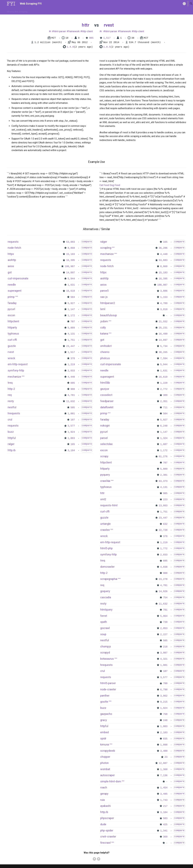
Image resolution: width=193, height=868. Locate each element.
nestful (12, 407)
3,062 (164, 696)
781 (165, 610)
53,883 (71, 242)
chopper (105, 757)
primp (11, 297)
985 (91, 38)
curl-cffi (12, 340)
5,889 (71, 328)
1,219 (71, 365)
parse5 (104, 291)
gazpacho (106, 714)
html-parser (60, 31)
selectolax (106, 444)
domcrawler (107, 567)
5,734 (164, 346)
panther (105, 696)
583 (165, 818)
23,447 (71, 346)
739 (165, 622)
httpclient (13, 321)
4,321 (164, 659)
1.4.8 (70, 47)
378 (73, 359)
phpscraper (107, 818)
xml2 (103, 499)
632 (165, 524)
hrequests (14, 413)
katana (104, 334)
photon (104, 763)
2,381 (164, 475)
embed (104, 732)
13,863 (163, 506)
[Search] (170, 4)
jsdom (104, 321)
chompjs (106, 646)
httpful (12, 438)
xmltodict (106, 346)
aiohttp (12, 260)
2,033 (71, 371)
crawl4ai (105, 481)
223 (165, 500)
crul (10, 419)
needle (12, 285)
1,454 (164, 788)
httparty (12, 327)
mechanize (14, 377)
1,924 (71, 432)
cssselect (106, 395)
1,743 (164, 800)
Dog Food (115, 185)
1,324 (164, 438)
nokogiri (105, 426)
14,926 (163, 592)
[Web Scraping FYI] (11, 4)
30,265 (163, 352)
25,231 (163, 328)
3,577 (71, 426)
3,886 (164, 291)
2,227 (164, 635)
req (10, 395)
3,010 (164, 309)
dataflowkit (107, 407)
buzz (11, 432)
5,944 (71, 279)
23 (166, 757)
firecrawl (105, 843)
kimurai (105, 744)
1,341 (164, 831)
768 (165, 714)
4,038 (164, 567)
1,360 (164, 769)
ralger (11, 444)
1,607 (164, 444)
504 (73, 297)
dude (103, 824)
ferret (104, 616)
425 (165, 825)
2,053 (164, 628)
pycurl (11, 309)
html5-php (106, 548)
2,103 (164, 733)
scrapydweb (108, 751)
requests (13, 242)
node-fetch (14, 248)
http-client (87, 31)
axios (11, 266)
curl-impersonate (18, 278)
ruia (102, 800)
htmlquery (106, 610)
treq (10, 383)
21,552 (163, 322)
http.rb (12, 450)
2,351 (164, 401)
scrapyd (105, 652)
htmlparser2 (108, 303)
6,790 (164, 690)
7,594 (164, 359)
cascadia (106, 597)
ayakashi (105, 806)
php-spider (107, 830)
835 (165, 739)
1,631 (71, 285)
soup (103, 634)
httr (85, 25)
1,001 (71, 414)
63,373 (163, 481)
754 (165, 598)
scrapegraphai (109, 579)
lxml (103, 309)
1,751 (71, 340)
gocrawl (105, 628)
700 (165, 684)
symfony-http (16, 370)
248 (165, 720)
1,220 (164, 383)
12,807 (163, 763)
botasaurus (107, 659)
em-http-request (18, 364)
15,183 (71, 254)
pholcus (105, 358)
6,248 (164, 426)
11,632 (71, 401)
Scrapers (88, 11)
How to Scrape (38, 11)
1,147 (71, 309)
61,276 (163, 457)
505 (73, 408)
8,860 (71, 248)
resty (11, 401)
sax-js (104, 297)
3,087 (164, 653)
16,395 (71, 260)
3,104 (71, 451)
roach (104, 787)
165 (73, 444)
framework (74, 31)
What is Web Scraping (17, 11)
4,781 (71, 395)
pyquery (105, 475)
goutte (104, 702)
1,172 (71, 316)
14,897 (71, 273)
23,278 (163, 579)
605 (73, 383)
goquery (105, 591)
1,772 (164, 549)
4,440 (71, 377)
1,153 (164, 297)
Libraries (76, 11)
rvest (109, 25)
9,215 (164, 702)
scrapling (106, 248)
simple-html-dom (111, 781)
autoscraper (108, 775)
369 (165, 837)
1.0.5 (107, 47)
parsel (104, 438)
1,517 (107, 38)
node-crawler (108, 689)
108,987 (70, 267)
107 (73, 420)
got (10, 272)
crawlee (105, 530)
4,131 (71, 334)
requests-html (109, 505)
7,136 (164, 776)
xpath (104, 622)
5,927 (71, 303)
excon (11, 315)
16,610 (71, 291)
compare (87, 242)
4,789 (164, 303)
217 (165, 806)
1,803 (71, 438)
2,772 (164, 389)
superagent (15, 291)
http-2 (11, 389)
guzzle (12, 346)
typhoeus (13, 334)
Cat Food (104, 185)
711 (165, 408)
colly (103, 327)
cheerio (105, 352)
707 (73, 322)
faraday (12, 303)
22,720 (163, 530)
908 (73, 389)
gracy (104, 720)
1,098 (164, 745)
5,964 (164, 616)
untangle (105, 524)
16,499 (163, 334)
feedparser (107, 401)
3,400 (164, 751)
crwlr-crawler (108, 836)
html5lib (105, 383)
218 (165, 647)
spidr (103, 738)
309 (165, 395)
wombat (105, 769)
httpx (11, 254)
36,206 (163, 248)
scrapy (104, 456)
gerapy (104, 794)
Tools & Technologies (59, 11)
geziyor (105, 389)
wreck (11, 358)
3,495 (164, 794)
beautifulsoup (109, 315)
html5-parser (108, 683)
